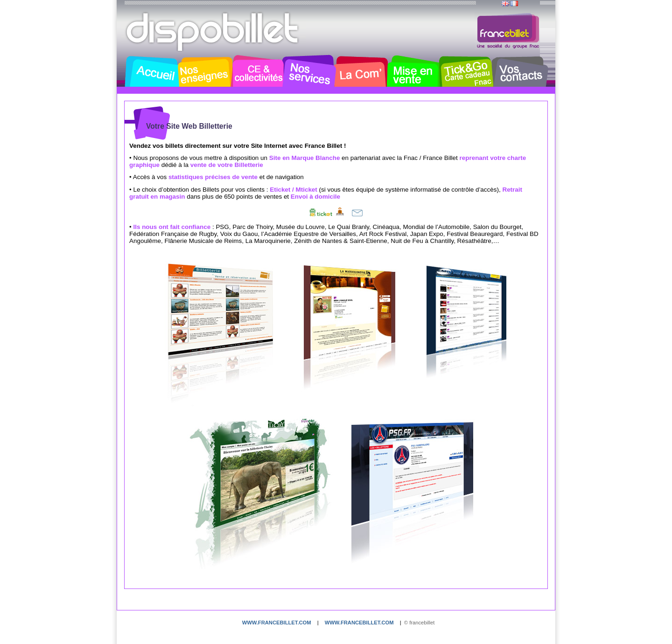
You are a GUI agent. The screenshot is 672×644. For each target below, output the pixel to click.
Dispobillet (213, 32)
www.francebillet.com (277, 623)
